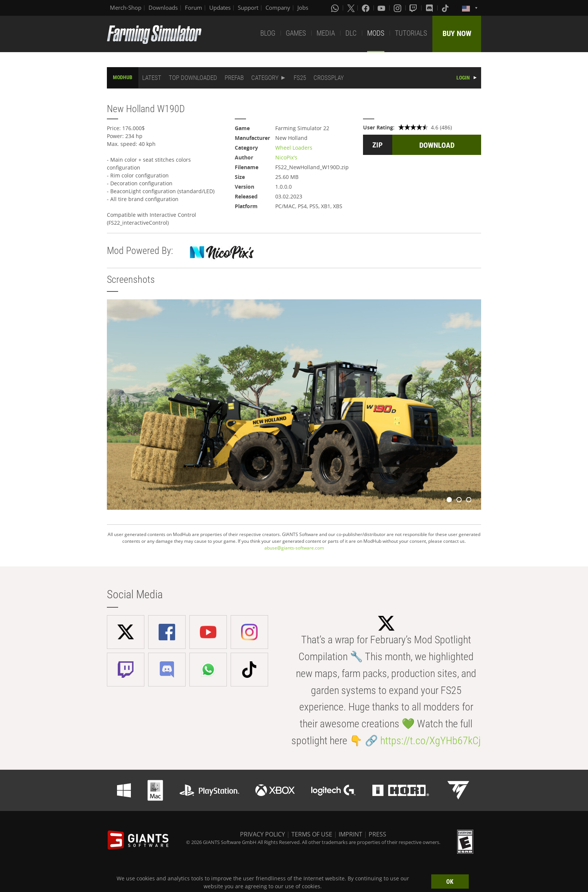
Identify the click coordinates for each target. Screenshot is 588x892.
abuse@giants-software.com (294, 548)
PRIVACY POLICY (262, 834)
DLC (351, 33)
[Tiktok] (446, 8)
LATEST (152, 78)
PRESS (377, 834)
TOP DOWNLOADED (193, 78)
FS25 (300, 78)
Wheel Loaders (294, 148)
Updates (220, 8)
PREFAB (234, 78)
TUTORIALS (411, 33)
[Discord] (430, 8)
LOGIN (463, 78)
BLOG (268, 33)
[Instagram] (398, 8)
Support (248, 8)
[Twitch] (414, 8)
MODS (376, 33)
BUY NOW (457, 33)
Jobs (303, 8)
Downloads (163, 8)
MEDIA (326, 33)
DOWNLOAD (437, 145)
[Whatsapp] (336, 8)
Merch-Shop (126, 8)
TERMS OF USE (312, 834)
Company (278, 8)
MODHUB (123, 77)
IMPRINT (350, 834)
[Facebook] (366, 8)
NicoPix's (286, 157)
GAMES (296, 33)
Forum (193, 8)
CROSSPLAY (329, 78)
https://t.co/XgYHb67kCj (430, 741)
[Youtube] (382, 8)
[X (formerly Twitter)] (351, 8)
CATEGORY (265, 78)
